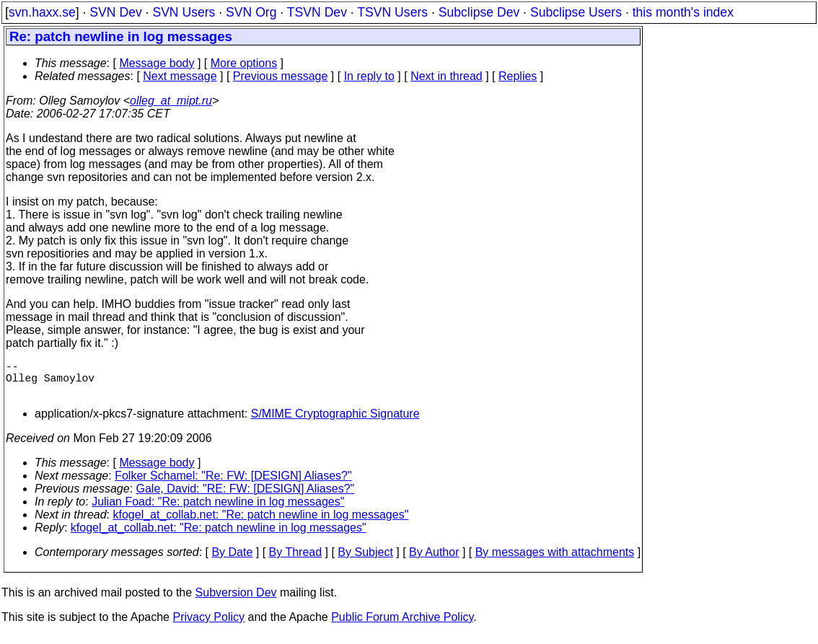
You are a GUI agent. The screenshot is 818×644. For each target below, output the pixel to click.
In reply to (369, 76)
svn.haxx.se (42, 12)
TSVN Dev (317, 12)
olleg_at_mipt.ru (171, 101)
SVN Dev (115, 12)
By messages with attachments (555, 561)
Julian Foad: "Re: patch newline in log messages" (218, 510)
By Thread (296, 561)
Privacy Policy (208, 626)
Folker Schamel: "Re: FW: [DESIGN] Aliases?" (233, 484)
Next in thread (447, 76)
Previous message (281, 76)
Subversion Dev (236, 601)
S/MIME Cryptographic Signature (335, 422)
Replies (518, 76)
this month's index (683, 12)
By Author (434, 561)
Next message (180, 76)
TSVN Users (392, 12)
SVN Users (184, 12)
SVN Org (251, 12)
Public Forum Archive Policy (402, 626)
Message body (157, 63)
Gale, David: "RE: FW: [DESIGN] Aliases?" (246, 497)
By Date (232, 561)
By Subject (365, 561)
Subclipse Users (576, 12)
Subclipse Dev (479, 12)
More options (244, 63)
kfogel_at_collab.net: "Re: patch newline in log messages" (261, 523)
